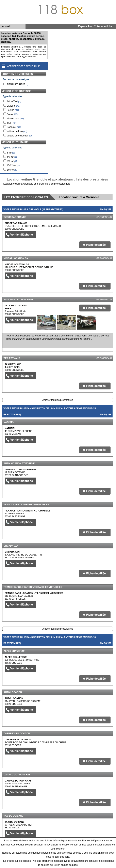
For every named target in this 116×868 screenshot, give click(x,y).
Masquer (106, 209)
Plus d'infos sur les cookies (16, 861)
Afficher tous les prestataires (58, 400)
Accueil (6, 26)
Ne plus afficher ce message (48, 861)
